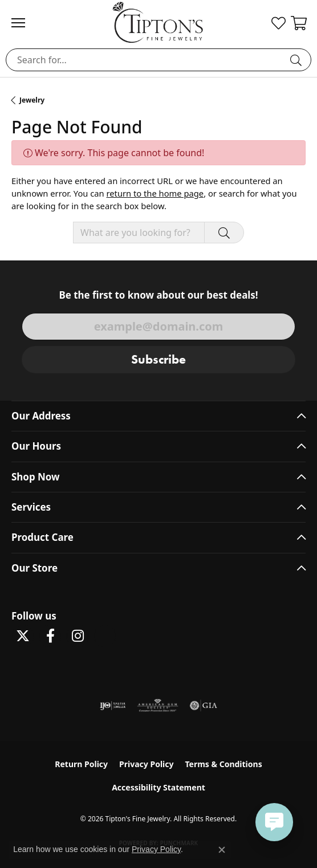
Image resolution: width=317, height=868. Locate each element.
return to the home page (155, 193)
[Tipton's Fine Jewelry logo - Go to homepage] (159, 22)
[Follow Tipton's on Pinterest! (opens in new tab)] (105, 636)
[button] (279, 23)
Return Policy (81, 764)
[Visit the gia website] (204, 706)
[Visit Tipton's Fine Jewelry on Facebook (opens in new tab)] (50, 636)
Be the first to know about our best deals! (158, 295)
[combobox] (145, 60)
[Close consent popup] (222, 850)
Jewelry (32, 100)
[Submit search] (298, 60)
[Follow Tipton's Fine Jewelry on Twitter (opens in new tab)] (23, 636)
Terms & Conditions (223, 764)
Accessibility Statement (158, 787)
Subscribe (158, 359)
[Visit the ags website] (158, 706)
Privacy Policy (146, 764)
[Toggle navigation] (24, 23)
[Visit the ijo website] (113, 706)
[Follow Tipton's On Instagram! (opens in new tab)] (78, 636)
